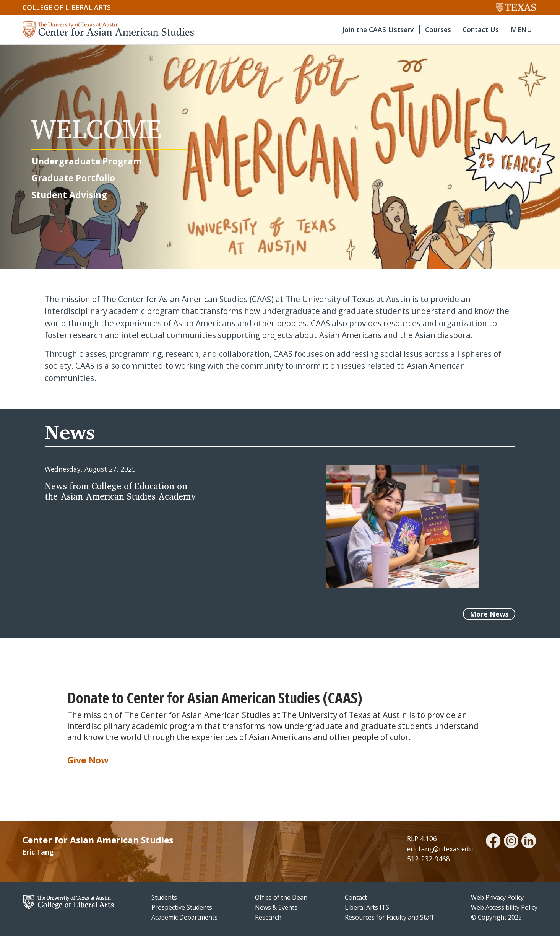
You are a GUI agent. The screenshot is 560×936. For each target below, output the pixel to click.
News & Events (276, 907)
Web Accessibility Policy (504, 907)
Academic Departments (184, 917)
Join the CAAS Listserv (378, 29)
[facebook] (493, 842)
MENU (521, 29)
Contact (356, 897)
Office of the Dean (281, 897)
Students (164, 897)
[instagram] (511, 842)
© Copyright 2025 (496, 917)
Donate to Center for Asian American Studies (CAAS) (215, 698)
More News (489, 614)
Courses (438, 29)
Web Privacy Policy (497, 897)
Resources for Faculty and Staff (389, 917)
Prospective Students (182, 907)
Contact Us (481, 29)
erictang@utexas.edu (440, 849)
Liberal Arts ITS (367, 907)
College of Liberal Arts (67, 7)
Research (268, 917)
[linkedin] (529, 842)
